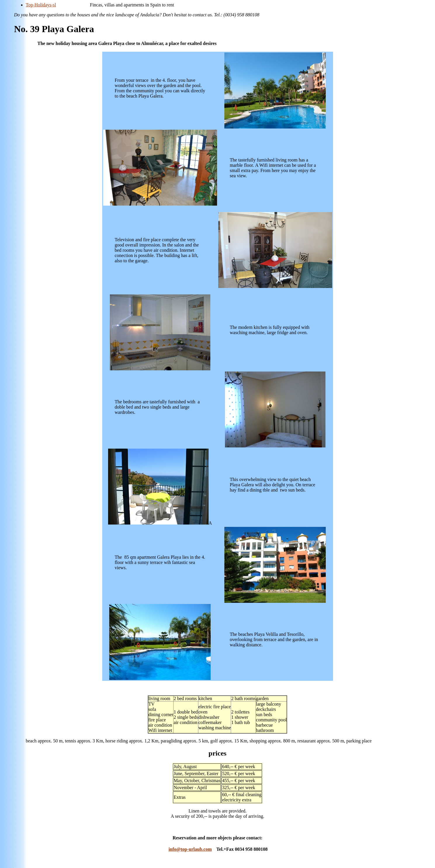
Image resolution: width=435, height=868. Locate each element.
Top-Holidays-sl (41, 5)
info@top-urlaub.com (190, 849)
